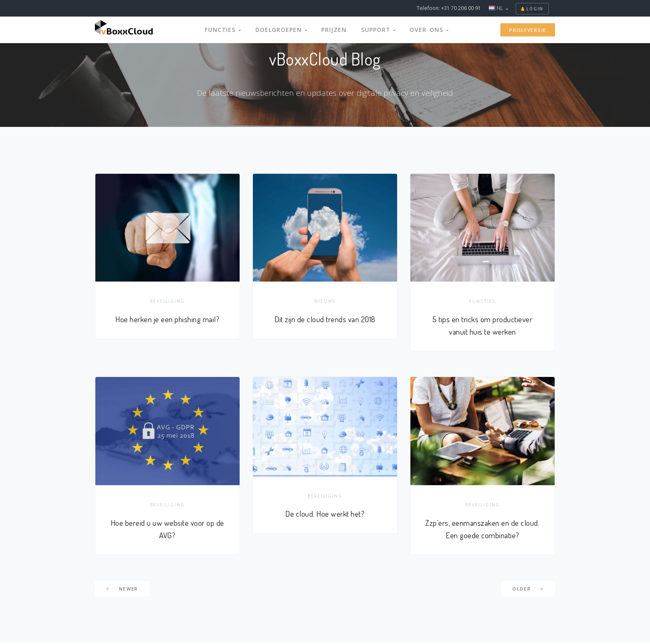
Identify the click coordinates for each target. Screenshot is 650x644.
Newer (122, 590)
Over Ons (422, 30)
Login (532, 9)
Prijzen (333, 30)
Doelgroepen (285, 30)
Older (528, 590)
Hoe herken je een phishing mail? (167, 320)
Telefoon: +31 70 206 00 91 (449, 8)
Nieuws (325, 301)
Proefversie (528, 30)
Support (374, 30)
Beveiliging (167, 301)
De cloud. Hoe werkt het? (325, 515)
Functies (230, 30)
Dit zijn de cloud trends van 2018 (325, 320)
